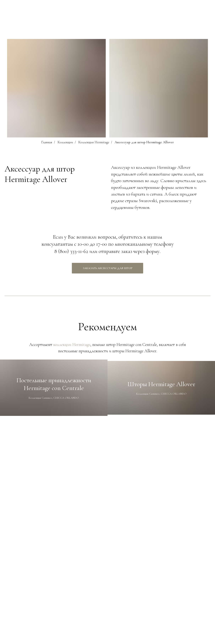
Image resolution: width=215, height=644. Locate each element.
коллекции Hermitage (72, 345)
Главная (47, 142)
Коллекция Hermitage (94, 142)
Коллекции (65, 142)
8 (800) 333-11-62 (71, 251)
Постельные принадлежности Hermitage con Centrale (54, 384)
